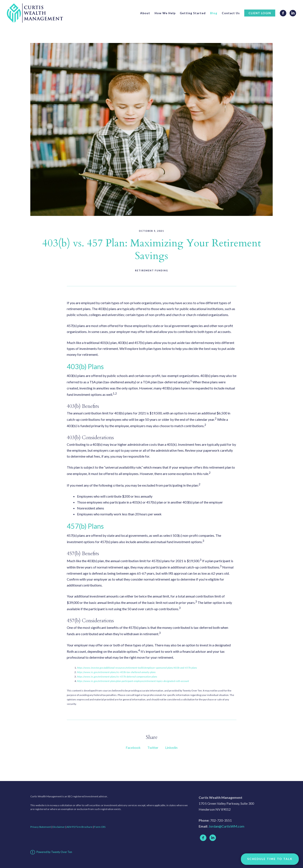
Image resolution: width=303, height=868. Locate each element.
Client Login (260, 13)
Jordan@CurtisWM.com (226, 826)
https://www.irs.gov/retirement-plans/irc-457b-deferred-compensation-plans (117, 677)
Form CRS (100, 827)
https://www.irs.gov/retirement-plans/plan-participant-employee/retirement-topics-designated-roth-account (133, 681)
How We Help (165, 13)
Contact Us (231, 13)
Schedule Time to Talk (270, 859)
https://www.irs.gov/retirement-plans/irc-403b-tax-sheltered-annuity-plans (116, 672)
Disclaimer (59, 827)
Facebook (133, 747)
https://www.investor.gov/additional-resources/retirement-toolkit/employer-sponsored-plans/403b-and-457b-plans (137, 668)
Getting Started (193, 13)
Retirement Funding (152, 270)
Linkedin (171, 747)
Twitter (153, 747)
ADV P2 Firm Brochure (80, 827)
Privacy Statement (41, 827)
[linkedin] (213, 838)
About (145, 13)
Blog (214, 13)
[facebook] (203, 838)
